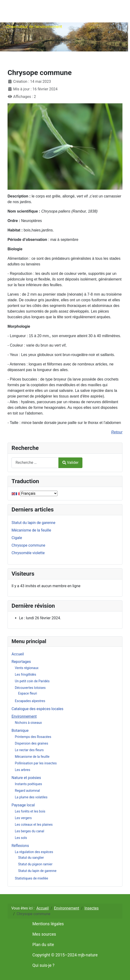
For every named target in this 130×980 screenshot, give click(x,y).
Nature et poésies (26, 778)
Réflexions (20, 846)
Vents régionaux (27, 668)
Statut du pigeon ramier (35, 864)
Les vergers (23, 818)
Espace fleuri (28, 693)
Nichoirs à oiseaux (28, 723)
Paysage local (23, 805)
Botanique (20, 731)
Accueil (18, 654)
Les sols (21, 838)
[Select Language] (39, 493)
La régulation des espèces (34, 852)
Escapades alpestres (30, 701)
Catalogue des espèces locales (37, 709)
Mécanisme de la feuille (32, 757)
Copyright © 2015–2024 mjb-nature (65, 955)
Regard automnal (27, 791)
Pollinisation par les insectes (36, 763)
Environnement (24, 716)
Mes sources (44, 934)
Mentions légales (48, 924)
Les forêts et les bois (30, 811)
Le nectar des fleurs (29, 750)
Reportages (21, 662)
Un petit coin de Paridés (32, 681)
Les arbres (22, 770)
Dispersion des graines (31, 743)
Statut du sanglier (31, 858)
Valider (70, 463)
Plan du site (43, 945)
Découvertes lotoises (30, 688)
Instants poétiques (28, 784)
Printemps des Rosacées (33, 737)
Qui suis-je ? (44, 965)
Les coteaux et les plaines (34, 825)
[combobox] (35, 463)
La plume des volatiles (31, 797)
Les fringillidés (25, 674)
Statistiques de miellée (31, 878)
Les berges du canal (29, 831)
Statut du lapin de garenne (37, 871)
